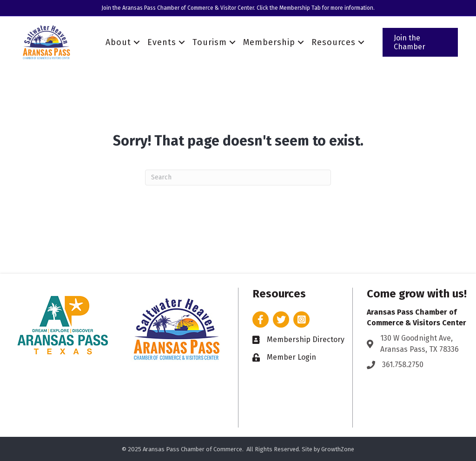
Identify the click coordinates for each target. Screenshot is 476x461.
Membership (269, 42)
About (118, 42)
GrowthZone (338, 449)
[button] (420, 42)
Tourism (210, 42)
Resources (334, 42)
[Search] (238, 178)
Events (162, 42)
